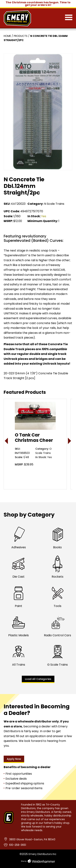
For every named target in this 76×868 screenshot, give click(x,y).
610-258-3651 (18, 845)
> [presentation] (70, 441)
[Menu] (69, 18)
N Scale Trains (54, 204)
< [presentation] (7, 441)
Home (7, 36)
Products (21, 36)
